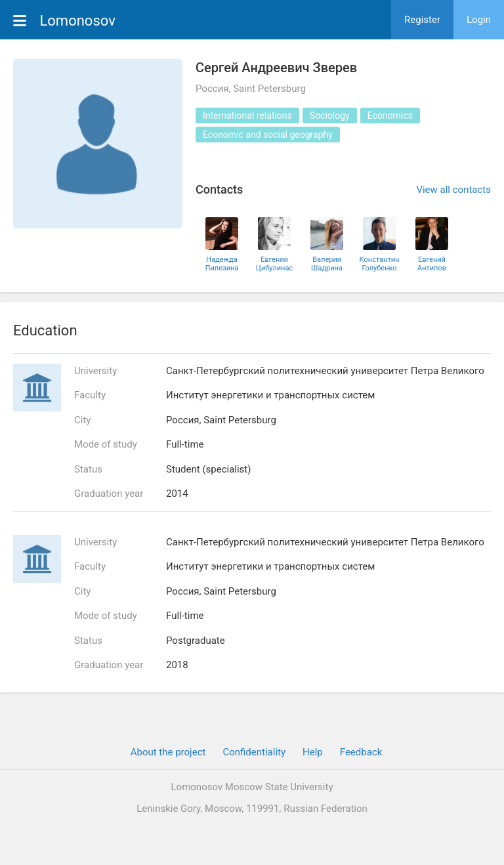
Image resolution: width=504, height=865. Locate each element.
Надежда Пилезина (222, 264)
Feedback (361, 752)
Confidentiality (254, 752)
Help (313, 752)
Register (422, 20)
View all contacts (453, 190)
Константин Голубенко (380, 264)
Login (479, 20)
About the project (168, 752)
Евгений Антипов (432, 264)
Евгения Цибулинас (274, 264)
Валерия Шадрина (327, 264)
